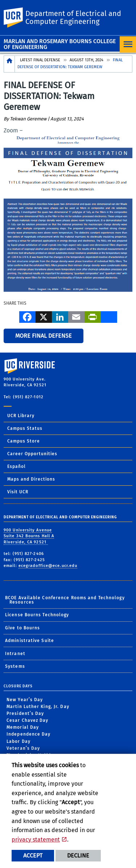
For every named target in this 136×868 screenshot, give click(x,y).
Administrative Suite (30, 641)
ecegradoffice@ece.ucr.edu (48, 566)
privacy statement (36, 840)
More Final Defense (44, 336)
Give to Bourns (22, 628)
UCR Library (21, 416)
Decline (78, 855)
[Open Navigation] (128, 44)
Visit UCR (18, 492)
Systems (15, 666)
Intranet (15, 654)
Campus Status (25, 428)
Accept (33, 855)
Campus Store (24, 441)
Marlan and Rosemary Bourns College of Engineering (60, 44)
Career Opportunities (32, 454)
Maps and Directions (31, 479)
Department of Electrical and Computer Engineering (73, 17)
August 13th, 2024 (86, 60)
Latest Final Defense (40, 60)
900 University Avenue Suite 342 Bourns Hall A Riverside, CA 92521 (29, 536)
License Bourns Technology (37, 615)
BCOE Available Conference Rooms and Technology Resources (65, 600)
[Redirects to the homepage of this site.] (9, 64)
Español (17, 466)
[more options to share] (109, 316)
